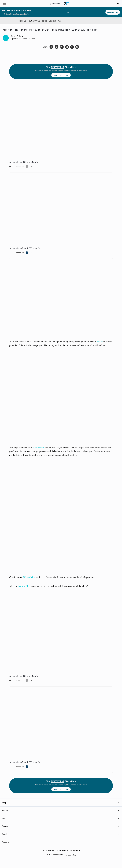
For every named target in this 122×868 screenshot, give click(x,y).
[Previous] (3, 21)
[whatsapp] (72, 47)
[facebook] (51, 47)
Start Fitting (113, 12)
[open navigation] (4, 4)
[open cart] (118, 4)
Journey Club (24, 586)
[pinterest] (67, 47)
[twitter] (57, 47)
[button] (19, 166)
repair (100, 342)
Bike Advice (29, 577)
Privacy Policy (71, 855)
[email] (77, 47)
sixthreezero (39, 448)
